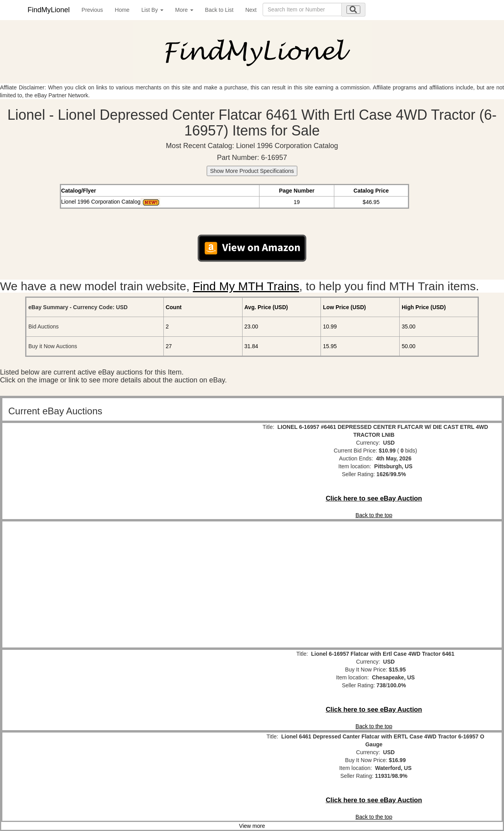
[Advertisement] (130, 584)
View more (252, 826)
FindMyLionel (49, 10)
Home (122, 10)
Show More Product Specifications (252, 171)
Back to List (219, 10)
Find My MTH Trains (246, 286)
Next (251, 10)
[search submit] (353, 10)
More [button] (184, 10)
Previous (92, 10)
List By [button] (152, 10)
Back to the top (374, 515)
